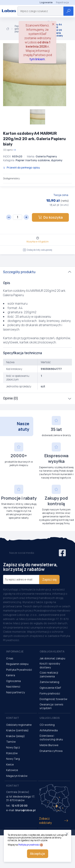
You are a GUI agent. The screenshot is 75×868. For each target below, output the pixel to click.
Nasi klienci (13, 687)
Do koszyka (50, 217)
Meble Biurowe (49, 745)
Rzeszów (12, 753)
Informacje (15, 651)
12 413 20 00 (20, 806)
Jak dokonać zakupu (52, 658)
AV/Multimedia (49, 730)
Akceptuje (37, 854)
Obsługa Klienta (52, 651)
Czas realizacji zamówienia (49, 674)
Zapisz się (49, 579)
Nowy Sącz (13, 747)
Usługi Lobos (50, 718)
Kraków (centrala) (17, 730)
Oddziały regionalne (19, 725)
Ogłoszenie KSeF (50, 688)
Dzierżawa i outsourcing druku (51, 738)
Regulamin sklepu (17, 664)
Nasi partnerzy (15, 692)
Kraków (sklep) (15, 736)
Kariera (11, 675)
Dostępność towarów (53, 699)
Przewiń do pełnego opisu (21, 167)
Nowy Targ (13, 759)
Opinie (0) (10, 398)
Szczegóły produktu (19, 272)
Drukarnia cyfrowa (51, 751)
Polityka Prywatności (19, 670)
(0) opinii (10, 150)
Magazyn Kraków (17, 776)
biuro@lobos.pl (25, 810)
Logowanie (46, 2)
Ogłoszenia (13, 681)
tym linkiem (37, 59)
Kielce (10, 764)
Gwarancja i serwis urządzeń (51, 706)
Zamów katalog (49, 682)
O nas (10, 658)
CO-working (47, 725)
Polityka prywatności (29, 845)
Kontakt (13, 718)
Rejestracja (62, 2)
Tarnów (11, 742)
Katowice (12, 770)
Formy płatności (50, 693)
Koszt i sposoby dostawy (50, 665)
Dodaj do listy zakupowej (37, 250)
